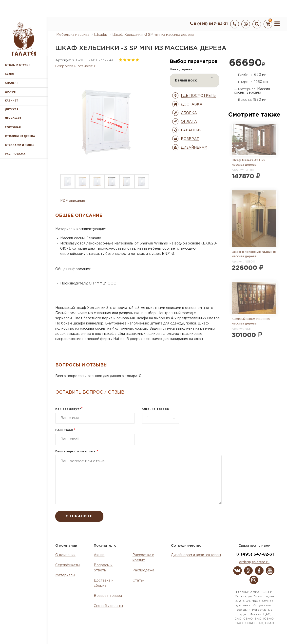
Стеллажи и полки (20, 145)
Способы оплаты (108, 606)
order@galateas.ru (254, 562)
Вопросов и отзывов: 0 (76, 66)
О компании (65, 555)
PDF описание (73, 201)
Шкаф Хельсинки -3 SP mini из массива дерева (153, 35)
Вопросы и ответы (103, 568)
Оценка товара (155, 409)
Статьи (139, 581)
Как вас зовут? (69, 409)
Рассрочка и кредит (143, 558)
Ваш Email (65, 430)
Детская (12, 110)
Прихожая (13, 119)
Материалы (65, 575)
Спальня (12, 83)
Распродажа (143, 570)
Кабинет (12, 101)
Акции (99, 555)
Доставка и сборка (104, 583)
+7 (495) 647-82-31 (254, 554)
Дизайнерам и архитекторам (196, 555)
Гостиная (13, 128)
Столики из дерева (20, 136)
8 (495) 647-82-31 (209, 24)
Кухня (10, 74)
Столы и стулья (18, 65)
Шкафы (11, 92)
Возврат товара (108, 596)
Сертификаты (67, 565)
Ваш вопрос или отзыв (77, 452)
